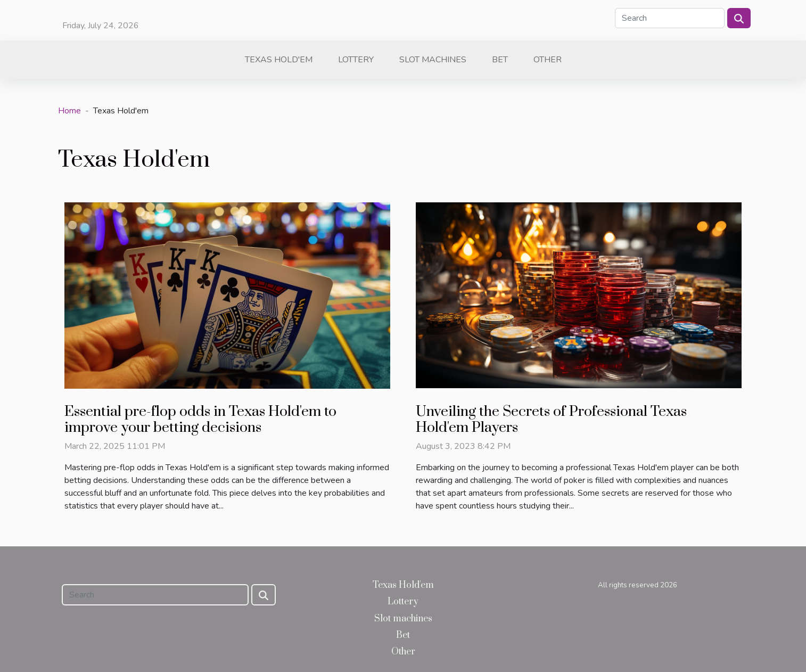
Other (548, 60)
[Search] (670, 18)
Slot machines (433, 60)
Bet (500, 60)
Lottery (356, 60)
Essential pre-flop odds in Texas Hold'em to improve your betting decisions (200, 420)
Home (69, 111)
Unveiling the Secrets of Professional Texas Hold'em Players (551, 420)
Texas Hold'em (279, 60)
